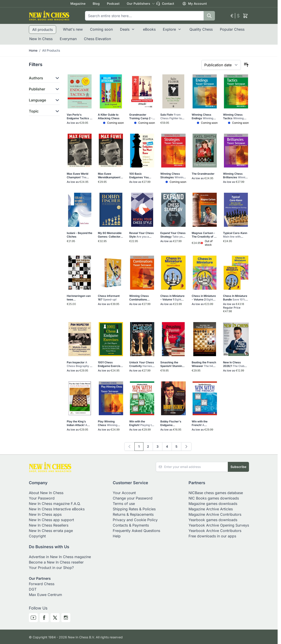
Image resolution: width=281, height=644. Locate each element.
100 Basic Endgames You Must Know (141, 176)
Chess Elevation (97, 39)
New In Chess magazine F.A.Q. (55, 504)
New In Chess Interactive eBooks (57, 509)
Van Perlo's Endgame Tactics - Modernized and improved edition (79, 117)
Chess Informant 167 (109, 298)
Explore (169, 29)
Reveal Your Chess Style (142, 235)
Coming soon (101, 29)
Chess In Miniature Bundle (235, 298)
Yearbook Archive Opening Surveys (219, 525)
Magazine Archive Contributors (215, 514)
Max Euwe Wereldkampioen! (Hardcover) (109, 176)
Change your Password (133, 498)
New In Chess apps (45, 514)
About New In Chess (46, 493)
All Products (51, 50)
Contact (165, 4)
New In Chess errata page (51, 531)
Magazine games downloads (213, 504)
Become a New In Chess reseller (56, 562)
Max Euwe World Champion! (79, 176)
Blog (96, 3)
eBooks (149, 29)
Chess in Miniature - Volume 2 (204, 298)
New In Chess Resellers (49, 525)
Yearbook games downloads (213, 520)
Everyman (68, 39)
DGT (33, 589)
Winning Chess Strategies (173, 176)
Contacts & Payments (131, 525)
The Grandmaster (203, 174)
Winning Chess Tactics (235, 117)
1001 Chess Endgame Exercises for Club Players (111, 364)
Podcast (113, 3)
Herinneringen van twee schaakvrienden (79, 298)
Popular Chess (232, 29)
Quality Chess (201, 29)
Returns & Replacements (133, 514)
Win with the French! (204, 423)
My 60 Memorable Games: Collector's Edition (111, 235)
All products (43, 30)
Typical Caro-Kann (236, 235)
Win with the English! (142, 423)
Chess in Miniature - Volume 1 (172, 298)
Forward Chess (42, 584)
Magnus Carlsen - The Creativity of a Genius (204, 235)
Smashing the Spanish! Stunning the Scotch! (173, 364)
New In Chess (41, 39)
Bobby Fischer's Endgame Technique (173, 423)
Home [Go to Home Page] (33, 50)
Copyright (37, 536)
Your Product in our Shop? (51, 568)
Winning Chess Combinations (139, 298)
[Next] (186, 447)
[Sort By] (221, 65)
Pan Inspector (80, 364)
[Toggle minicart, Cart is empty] (245, 16)
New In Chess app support (51, 520)
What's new (73, 29)
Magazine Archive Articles (211, 509)
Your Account (124, 493)
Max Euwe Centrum (45, 595)
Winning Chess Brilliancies (236, 176)
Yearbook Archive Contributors (215, 531)
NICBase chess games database (216, 493)
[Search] (209, 16)
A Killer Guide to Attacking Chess (109, 116)
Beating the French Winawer (204, 364)
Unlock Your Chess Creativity (142, 364)
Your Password (42, 498)
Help (117, 536)
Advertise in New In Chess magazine (60, 557)
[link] (129, 447)
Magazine (78, 3)
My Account (195, 4)
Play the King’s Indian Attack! (79, 423)
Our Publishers (138, 3)
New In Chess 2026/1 (235, 364)
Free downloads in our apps (212, 536)
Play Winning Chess (109, 423)
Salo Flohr (172, 117)
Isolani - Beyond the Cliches (79, 235)
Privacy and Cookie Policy (135, 520)
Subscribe (238, 467)
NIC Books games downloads (214, 498)
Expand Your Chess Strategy (173, 235)
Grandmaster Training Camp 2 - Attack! (141, 117)
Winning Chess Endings (204, 117)
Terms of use (124, 504)
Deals (125, 29)
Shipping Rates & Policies (134, 509)
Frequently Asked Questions (136, 531)
